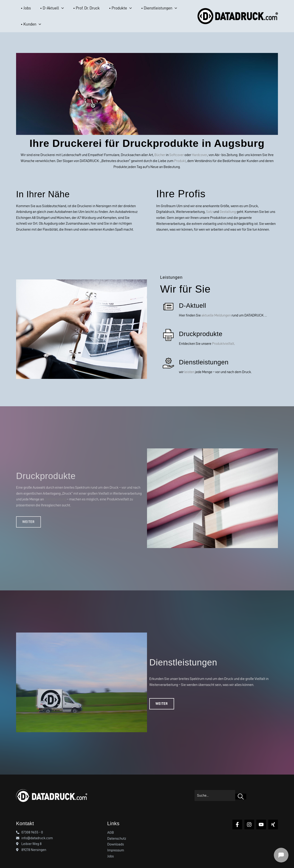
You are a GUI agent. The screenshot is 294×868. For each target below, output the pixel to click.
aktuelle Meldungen (216, 306)
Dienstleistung (55, 490)
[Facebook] (237, 815)
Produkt (180, 152)
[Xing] (273, 815)
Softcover (177, 146)
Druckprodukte (204, 324)
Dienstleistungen (207, 353)
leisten (189, 363)
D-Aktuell (195, 296)
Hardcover (199, 146)
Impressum (116, 841)
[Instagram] (249, 815)
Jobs (110, 847)
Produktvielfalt (223, 334)
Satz (209, 203)
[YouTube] (261, 815)
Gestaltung (228, 203)
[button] (52, 12)
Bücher (160, 146)
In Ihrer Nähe (48, 185)
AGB (111, 823)
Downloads (116, 835)
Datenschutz (117, 829)
